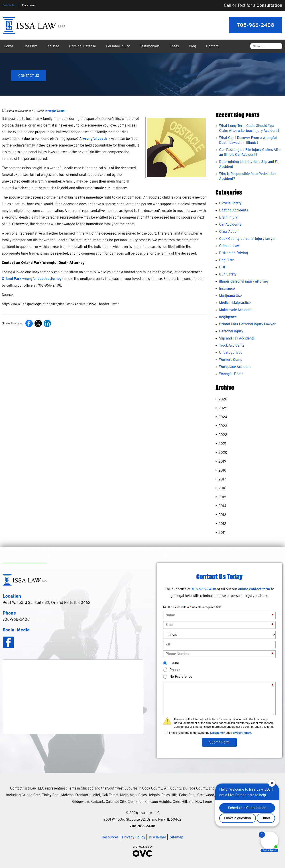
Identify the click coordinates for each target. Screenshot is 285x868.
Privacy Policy (241, 733)
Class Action (229, 232)
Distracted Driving (233, 253)
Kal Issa (53, 46)
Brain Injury (228, 218)
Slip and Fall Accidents (237, 339)
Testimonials (150, 46)
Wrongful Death (55, 111)
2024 (221, 417)
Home (8, 46)
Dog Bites (227, 260)
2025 (221, 408)
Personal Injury (118, 46)
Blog (192, 46)
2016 (221, 488)
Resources (110, 838)
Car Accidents (230, 225)
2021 (221, 444)
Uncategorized (231, 353)
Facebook (29, 5)
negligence (228, 317)
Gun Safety (228, 275)
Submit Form (220, 742)
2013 (221, 515)
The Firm (30, 46)
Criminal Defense (83, 46)
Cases (174, 46)
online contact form (254, 589)
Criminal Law (229, 246)
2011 (220, 533)
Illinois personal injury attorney (244, 282)
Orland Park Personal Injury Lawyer (247, 324)
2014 (221, 506)
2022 (221, 435)
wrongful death (95, 139)
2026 (221, 399)
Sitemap (176, 838)
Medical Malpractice (235, 303)
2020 (221, 453)
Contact (212, 46)
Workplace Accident (235, 367)
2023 (221, 426)
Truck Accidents (232, 346)
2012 (221, 524)
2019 (221, 462)
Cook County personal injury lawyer (247, 239)
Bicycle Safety (230, 203)
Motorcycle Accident (235, 310)
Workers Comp (231, 360)
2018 (221, 471)
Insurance (227, 289)
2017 (221, 479)
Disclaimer (218, 733)
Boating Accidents (234, 211)
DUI (222, 267)
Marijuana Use (230, 296)
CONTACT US (29, 76)
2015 (221, 497)
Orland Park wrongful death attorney (32, 279)
